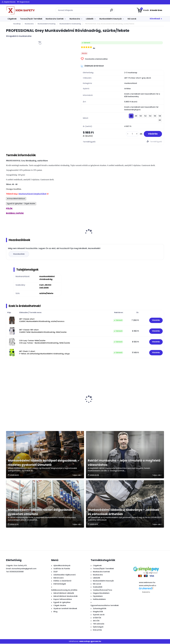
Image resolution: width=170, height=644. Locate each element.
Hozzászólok (19, 254)
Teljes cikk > (77, 476)
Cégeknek (12, 19)
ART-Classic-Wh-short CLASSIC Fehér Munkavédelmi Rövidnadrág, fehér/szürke (43, 331)
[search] (112, 11)
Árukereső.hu (146, 592)
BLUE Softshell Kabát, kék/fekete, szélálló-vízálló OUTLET (62, 404)
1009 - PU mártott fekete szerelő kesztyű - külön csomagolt (22, 404)
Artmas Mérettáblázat (16, 199)
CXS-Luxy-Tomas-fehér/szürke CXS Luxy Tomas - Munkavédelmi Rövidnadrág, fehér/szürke (45, 342)
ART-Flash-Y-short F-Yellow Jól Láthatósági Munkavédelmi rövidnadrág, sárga (44, 353)
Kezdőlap (17, 24)
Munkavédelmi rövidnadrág (70, 24)
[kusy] (131, 134)
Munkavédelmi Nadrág (47, 24)
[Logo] (20, 10)
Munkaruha (75, 19)
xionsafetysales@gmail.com (24, 569)
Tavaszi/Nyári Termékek (31, 19)
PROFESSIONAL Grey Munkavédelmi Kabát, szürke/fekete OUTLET (102, 404)
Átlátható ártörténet (92, 66)
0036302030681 (17, 572)
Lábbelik (90, 19)
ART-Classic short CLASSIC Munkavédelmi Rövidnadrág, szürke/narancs (42, 321)
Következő (155, 19)
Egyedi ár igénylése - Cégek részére (21, 204)
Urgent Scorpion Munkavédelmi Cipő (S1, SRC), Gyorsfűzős (143, 404)
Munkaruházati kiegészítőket (33, 194)
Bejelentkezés (10, 2)
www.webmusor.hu (147, 583)
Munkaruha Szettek (55, 19)
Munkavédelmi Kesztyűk (110, 19)
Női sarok (132, 19)
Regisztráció (25, 2)
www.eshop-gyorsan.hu (90, 642)
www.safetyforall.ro (148, 586)
